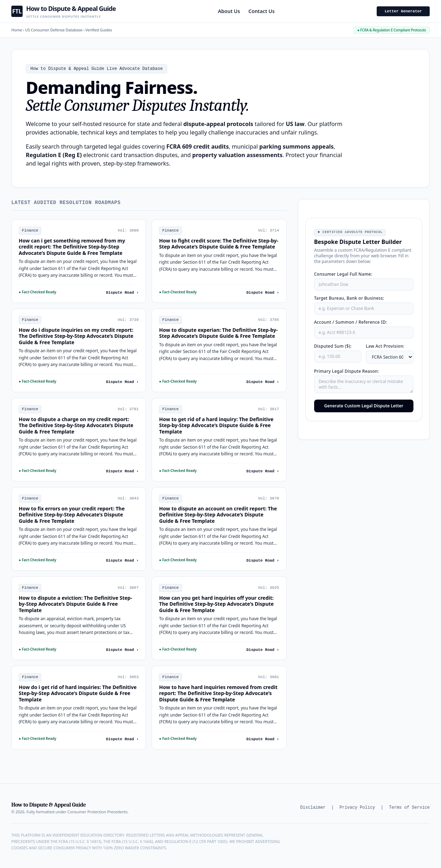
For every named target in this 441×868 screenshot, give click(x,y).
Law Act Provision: (385, 346)
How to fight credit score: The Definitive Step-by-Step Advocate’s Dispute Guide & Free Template (219, 244)
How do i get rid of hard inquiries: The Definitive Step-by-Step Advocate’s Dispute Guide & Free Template (78, 693)
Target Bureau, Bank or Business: (349, 298)
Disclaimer (313, 808)
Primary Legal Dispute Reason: (347, 371)
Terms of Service (409, 808)
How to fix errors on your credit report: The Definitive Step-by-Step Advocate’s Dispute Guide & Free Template (72, 515)
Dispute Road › (122, 293)
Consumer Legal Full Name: (343, 274)
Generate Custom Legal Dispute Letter (364, 406)
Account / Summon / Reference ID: (351, 322)
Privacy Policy (357, 808)
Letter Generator (403, 11)
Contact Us (261, 11)
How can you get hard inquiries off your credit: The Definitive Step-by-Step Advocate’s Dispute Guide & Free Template (216, 604)
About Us (229, 11)
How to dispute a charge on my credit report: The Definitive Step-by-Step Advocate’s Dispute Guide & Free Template (76, 425)
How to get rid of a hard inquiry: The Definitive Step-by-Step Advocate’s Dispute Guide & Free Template (216, 425)
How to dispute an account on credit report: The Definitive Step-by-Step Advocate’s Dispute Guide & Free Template (218, 515)
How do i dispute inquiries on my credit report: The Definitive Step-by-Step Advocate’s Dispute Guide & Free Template (76, 336)
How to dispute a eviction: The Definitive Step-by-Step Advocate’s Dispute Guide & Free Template (75, 604)
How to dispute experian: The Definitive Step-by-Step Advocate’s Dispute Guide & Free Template (218, 333)
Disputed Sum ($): (333, 346)
